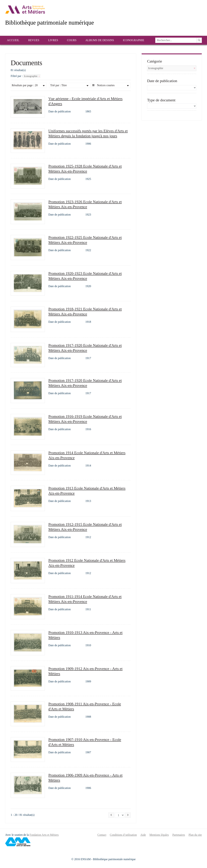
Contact (102, 835)
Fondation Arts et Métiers (44, 835)
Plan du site (195, 835)
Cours (72, 40)
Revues (34, 40)
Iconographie (134, 40)
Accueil (13, 40)
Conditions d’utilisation (123, 835)
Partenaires (179, 835)
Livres (53, 40)
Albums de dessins (100, 40)
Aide (143, 835)
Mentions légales (159, 835)
